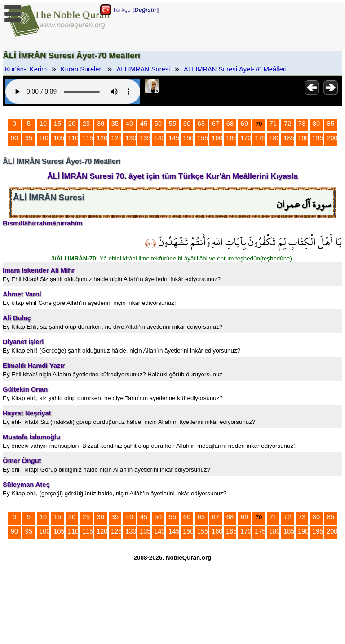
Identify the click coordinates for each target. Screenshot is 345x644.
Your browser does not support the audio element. (73, 92)
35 (115, 124)
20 (72, 124)
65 (201, 124)
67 (216, 124)
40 (129, 124)
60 (187, 124)
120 (102, 138)
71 (273, 124)
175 (260, 138)
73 (302, 124)
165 (231, 138)
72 (287, 124)
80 (316, 124)
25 (86, 124)
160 (217, 138)
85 (331, 124)
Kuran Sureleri (82, 69)
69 (244, 124)
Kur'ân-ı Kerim (26, 69)
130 (131, 138)
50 (158, 124)
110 (73, 138)
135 (145, 138)
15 (57, 124)
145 (174, 138)
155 (203, 138)
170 (246, 138)
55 (172, 124)
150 (188, 138)
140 (159, 138)
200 (332, 138)
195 (318, 138)
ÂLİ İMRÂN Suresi (143, 69)
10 (43, 124)
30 (101, 124)
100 (44, 138)
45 (144, 124)
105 (59, 138)
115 (88, 138)
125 (116, 138)
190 (303, 138)
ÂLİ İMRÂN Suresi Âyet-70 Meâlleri (235, 69)
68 (230, 124)
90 (14, 138)
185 (289, 138)
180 (274, 138)
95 (29, 138)
